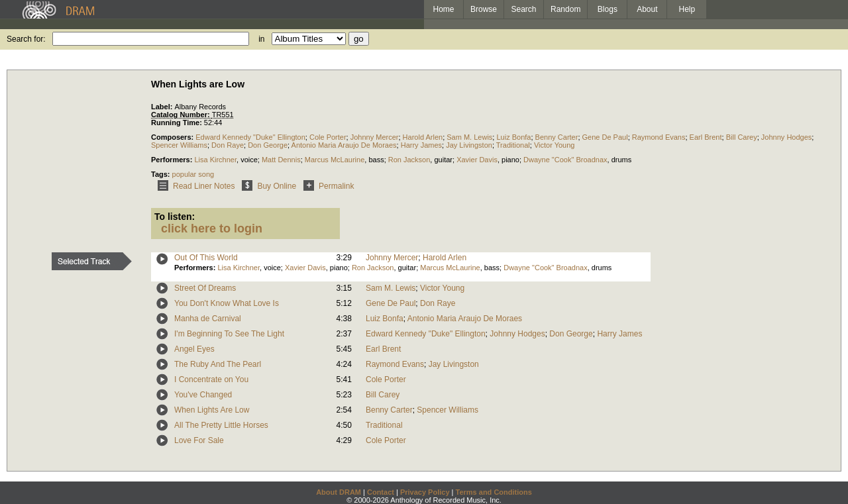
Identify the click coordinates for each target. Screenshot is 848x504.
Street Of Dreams (205, 288)
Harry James (421, 145)
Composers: (173, 137)
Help (687, 9)
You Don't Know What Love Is (227, 303)
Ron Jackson (409, 160)
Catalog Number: (182, 115)
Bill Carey (742, 137)
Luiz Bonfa (513, 137)
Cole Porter (328, 137)
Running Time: (178, 123)
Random (565, 9)
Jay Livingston (469, 145)
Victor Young (555, 145)
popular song (193, 174)
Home (443, 9)
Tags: (162, 174)
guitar (443, 160)
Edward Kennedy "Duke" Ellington (250, 137)
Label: (163, 107)
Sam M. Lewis (469, 137)
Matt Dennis (281, 160)
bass (376, 160)
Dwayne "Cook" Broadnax (565, 160)
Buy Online (267, 186)
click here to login (212, 228)
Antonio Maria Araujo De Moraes (344, 145)
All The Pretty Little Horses (221, 425)
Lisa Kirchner (215, 160)
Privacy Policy (425, 492)
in (261, 39)
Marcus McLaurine (335, 160)
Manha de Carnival (208, 319)
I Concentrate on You (211, 379)
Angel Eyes (194, 349)
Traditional (513, 145)
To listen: (175, 217)
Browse (484, 9)
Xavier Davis (477, 160)
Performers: (173, 160)
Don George (268, 145)
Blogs (608, 9)
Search (524, 9)
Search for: (26, 39)
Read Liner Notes (194, 186)
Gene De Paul (605, 137)
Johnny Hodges (786, 137)
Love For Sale (199, 440)
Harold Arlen (423, 137)
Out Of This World (206, 258)
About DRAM (339, 492)
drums (622, 160)
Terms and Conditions (494, 492)
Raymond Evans (659, 137)
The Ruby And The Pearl (218, 364)
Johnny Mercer (375, 137)
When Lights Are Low (212, 410)
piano (510, 160)
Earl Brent (706, 137)
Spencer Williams (179, 145)
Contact (381, 492)
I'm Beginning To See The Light (229, 334)
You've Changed (203, 395)
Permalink (326, 186)
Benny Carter (557, 137)
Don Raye (228, 145)
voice (249, 160)
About (647, 9)
